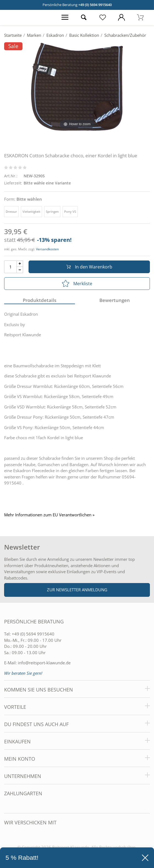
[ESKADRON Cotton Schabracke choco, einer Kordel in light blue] (77, 86)
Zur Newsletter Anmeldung (77, 590)
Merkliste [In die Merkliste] (77, 284)
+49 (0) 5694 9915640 (95, 5)
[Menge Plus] (20, 264)
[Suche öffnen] (84, 18)
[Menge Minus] (20, 270)
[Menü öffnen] (65, 18)
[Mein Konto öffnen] (121, 18)
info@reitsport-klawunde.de (44, 663)
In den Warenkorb (89, 267)
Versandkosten (47, 249)
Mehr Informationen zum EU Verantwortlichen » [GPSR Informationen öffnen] (49, 515)
